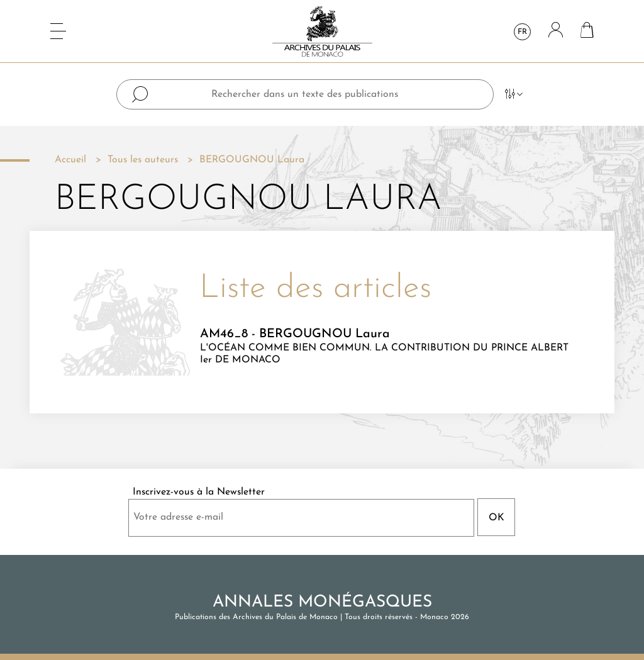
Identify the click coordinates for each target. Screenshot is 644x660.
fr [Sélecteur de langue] (522, 32)
